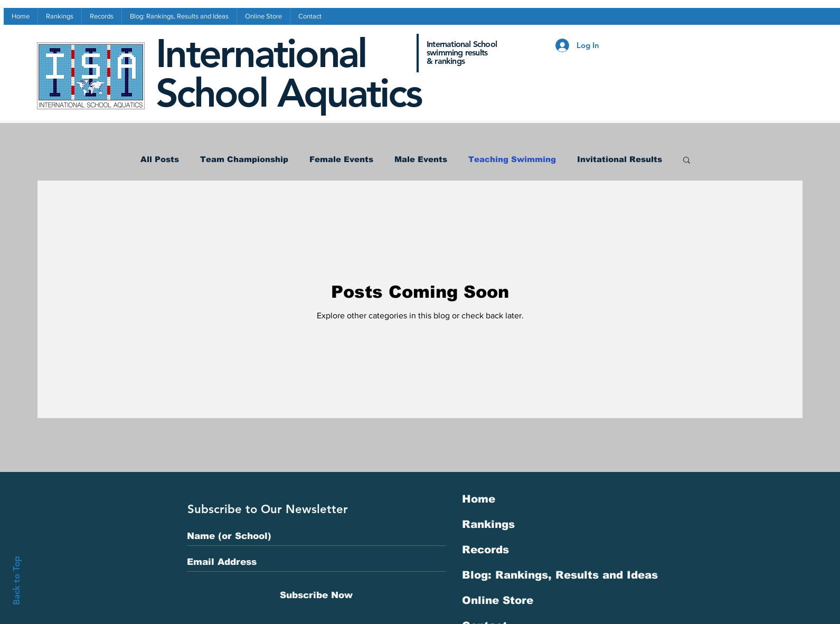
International (261, 54)
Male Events (421, 159)
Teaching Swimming (512, 159)
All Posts (160, 159)
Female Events (341, 159)
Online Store (498, 600)
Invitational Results (620, 159)
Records (485, 550)
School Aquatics (288, 93)
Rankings (488, 524)
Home (479, 499)
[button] (687, 161)
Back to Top (16, 580)
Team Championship (244, 159)
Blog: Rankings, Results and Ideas (560, 575)
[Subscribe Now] (317, 595)
